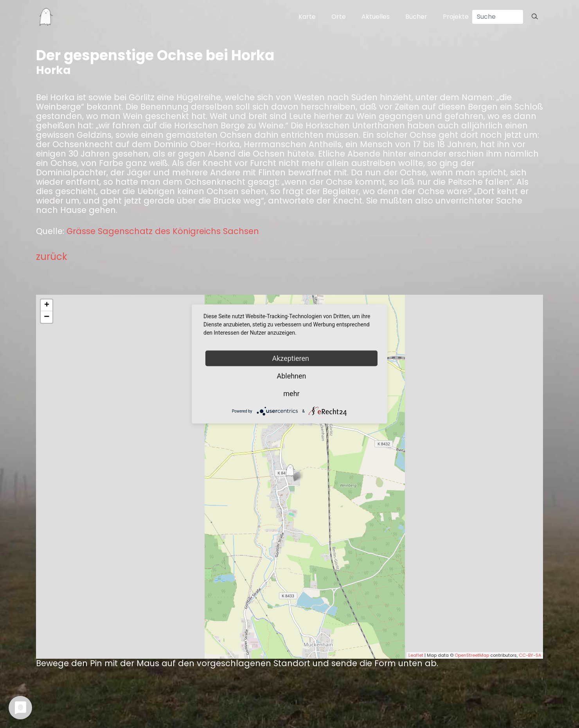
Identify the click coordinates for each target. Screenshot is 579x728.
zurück (52, 257)
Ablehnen (291, 376)
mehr (291, 394)
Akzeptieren (292, 358)
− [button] (47, 317)
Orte (339, 17)
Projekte (456, 17)
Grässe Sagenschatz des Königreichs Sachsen (163, 231)
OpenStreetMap (472, 655)
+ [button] (47, 305)
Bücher (416, 17)
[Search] (498, 17)
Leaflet (416, 655)
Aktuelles (376, 17)
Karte (307, 17)
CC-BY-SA (530, 655)
